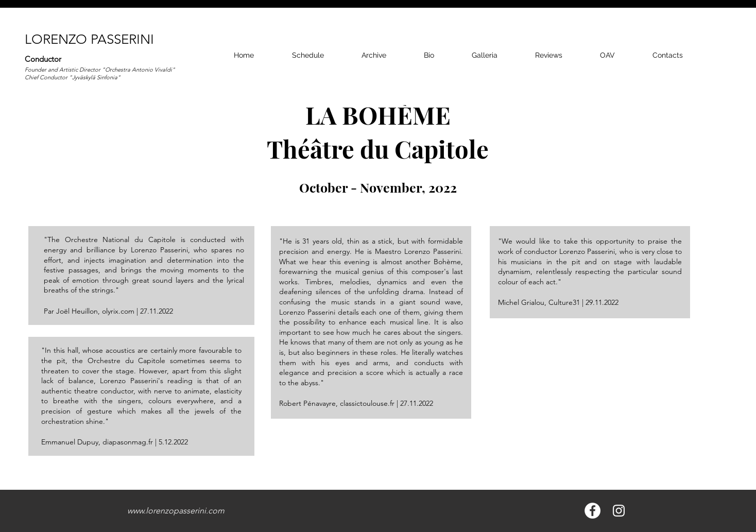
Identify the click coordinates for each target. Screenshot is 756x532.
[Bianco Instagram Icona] (619, 511)
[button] (484, 55)
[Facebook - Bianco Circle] (592, 511)
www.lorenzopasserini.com (176, 511)
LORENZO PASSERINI (89, 39)
